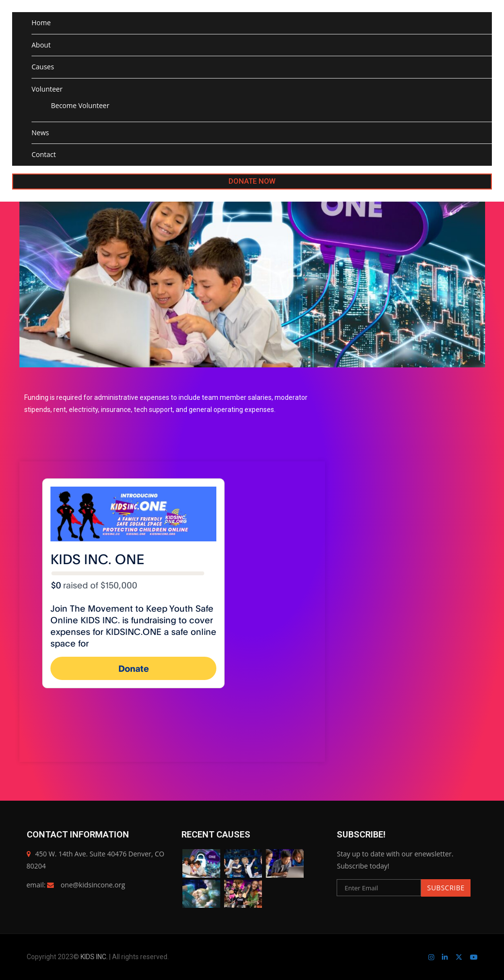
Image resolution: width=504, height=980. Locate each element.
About (41, 45)
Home (41, 23)
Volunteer (47, 89)
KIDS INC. (95, 957)
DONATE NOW (252, 181)
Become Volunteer (80, 105)
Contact (44, 154)
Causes (43, 67)
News (40, 133)
